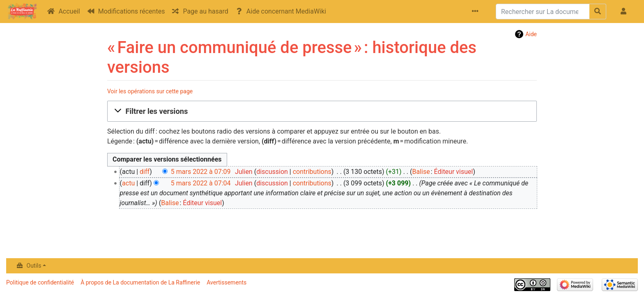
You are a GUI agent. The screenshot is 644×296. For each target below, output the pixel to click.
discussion (272, 172)
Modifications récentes (132, 11)
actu (128, 183)
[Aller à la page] (598, 12)
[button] (322, 111)
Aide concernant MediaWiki (286, 11)
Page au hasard (205, 11)
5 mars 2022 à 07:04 (201, 183)
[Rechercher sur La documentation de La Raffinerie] (543, 12)
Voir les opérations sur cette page (150, 91)
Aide (531, 34)
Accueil (69, 11)
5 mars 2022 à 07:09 (201, 172)
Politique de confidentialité (40, 282)
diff (145, 172)
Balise (421, 172)
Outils (34, 266)
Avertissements (227, 282)
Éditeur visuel (454, 172)
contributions (312, 172)
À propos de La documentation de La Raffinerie (140, 282)
